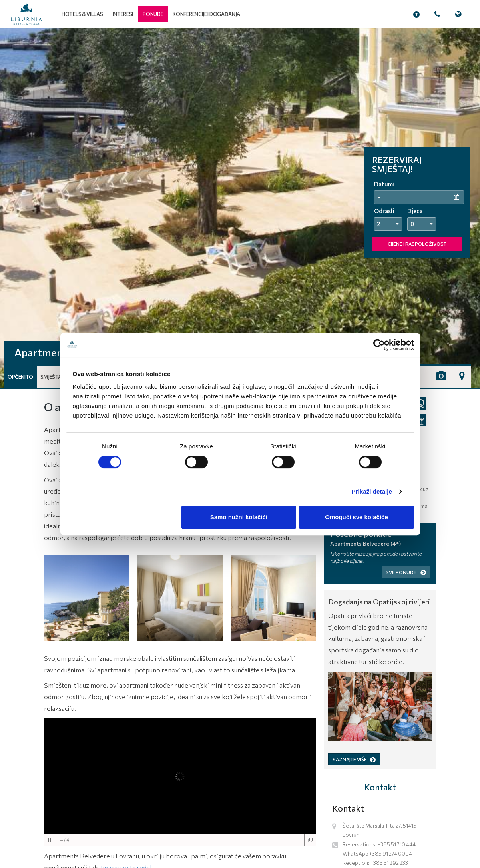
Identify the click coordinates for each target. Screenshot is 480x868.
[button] (153, 14)
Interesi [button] (123, 14)
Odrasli (384, 211)
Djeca (415, 211)
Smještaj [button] (52, 377)
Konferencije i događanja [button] (206, 14)
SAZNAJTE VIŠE (354, 759)
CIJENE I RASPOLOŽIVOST (417, 244)
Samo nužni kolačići (239, 517)
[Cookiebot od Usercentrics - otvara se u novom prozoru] (379, 345)
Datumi (384, 184)
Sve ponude (406, 572)
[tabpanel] (240, 208)
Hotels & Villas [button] (82, 14)
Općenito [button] (20, 377)
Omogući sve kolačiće (357, 517)
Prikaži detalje (372, 491)
